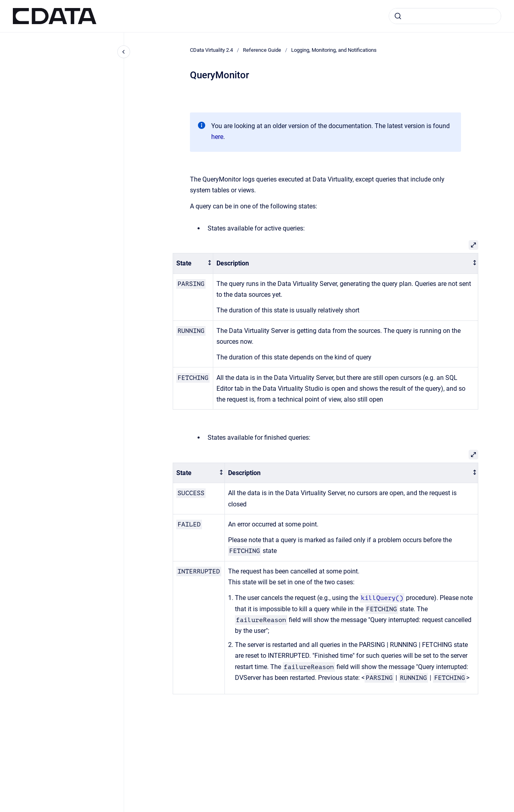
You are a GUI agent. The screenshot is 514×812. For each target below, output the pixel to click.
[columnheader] (193, 264)
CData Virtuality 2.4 (211, 50)
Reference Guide (262, 50)
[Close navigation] (124, 52)
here (217, 137)
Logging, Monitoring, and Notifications (334, 50)
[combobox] (445, 16)
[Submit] (398, 16)
